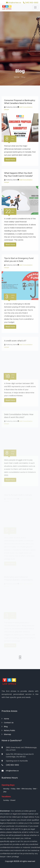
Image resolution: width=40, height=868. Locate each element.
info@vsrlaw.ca (13, 3)
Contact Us (8, 723)
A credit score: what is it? (15, 342)
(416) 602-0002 (31, 3)
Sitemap (6, 734)
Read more (10, 161)
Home (17, 77)
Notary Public (8, 730)
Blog (5, 727)
